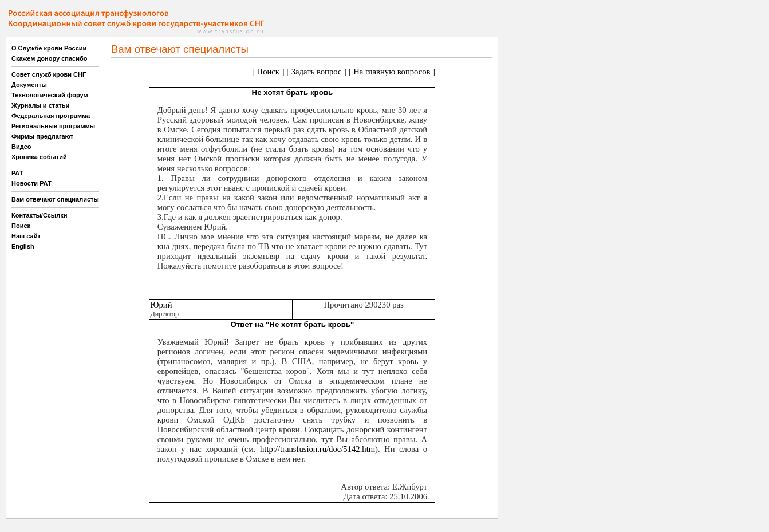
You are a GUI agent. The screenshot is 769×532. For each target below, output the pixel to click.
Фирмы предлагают (42, 136)
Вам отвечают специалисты (55, 199)
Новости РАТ (31, 183)
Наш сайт (26, 236)
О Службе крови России (49, 48)
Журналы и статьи (40, 105)
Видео (21, 147)
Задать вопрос (317, 72)
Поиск (21, 226)
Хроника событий (39, 157)
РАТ (17, 173)
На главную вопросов (392, 72)
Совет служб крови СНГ (49, 74)
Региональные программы (53, 126)
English (23, 246)
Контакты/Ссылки (40, 215)
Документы (29, 85)
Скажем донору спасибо (49, 58)
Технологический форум (50, 95)
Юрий (161, 305)
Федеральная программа (51, 116)
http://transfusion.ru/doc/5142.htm (318, 449)
